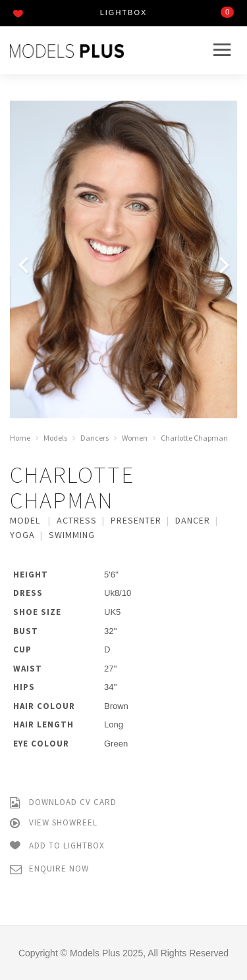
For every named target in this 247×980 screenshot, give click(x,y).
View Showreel (54, 823)
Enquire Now (49, 869)
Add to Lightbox (57, 846)
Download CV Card (63, 803)
